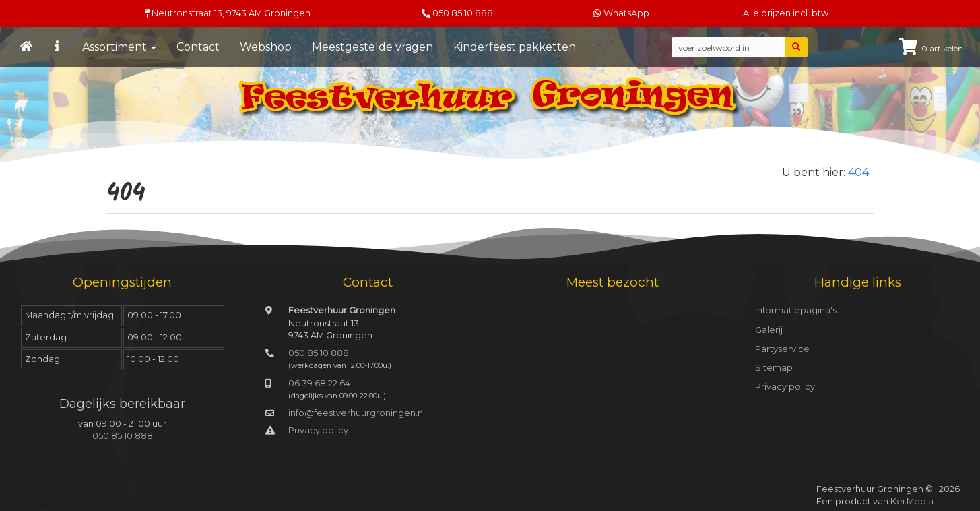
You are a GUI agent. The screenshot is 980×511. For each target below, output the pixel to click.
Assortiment (119, 47)
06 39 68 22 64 (319, 383)
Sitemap (774, 368)
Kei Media (912, 501)
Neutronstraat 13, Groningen (228, 13)
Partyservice (782, 349)
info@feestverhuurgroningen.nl (357, 413)
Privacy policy (318, 430)
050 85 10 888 (463, 13)
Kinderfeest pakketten (515, 47)
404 (858, 172)
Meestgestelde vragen (372, 47)
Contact (198, 47)
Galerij (769, 330)
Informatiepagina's (796, 310)
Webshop (266, 47)
